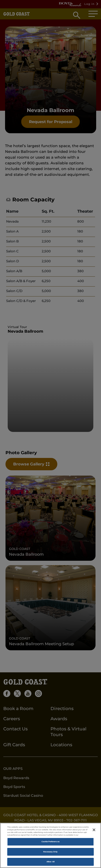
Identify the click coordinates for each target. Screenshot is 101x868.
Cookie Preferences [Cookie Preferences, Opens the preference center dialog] (50, 842)
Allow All (50, 862)
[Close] (94, 830)
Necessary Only (50, 852)
